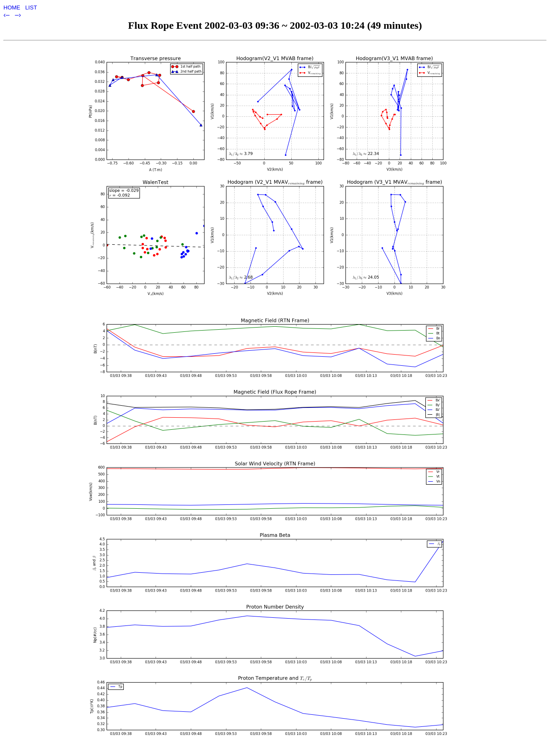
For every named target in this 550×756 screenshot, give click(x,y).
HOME (13, 8)
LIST (31, 8)
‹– (8, 15)
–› (18, 15)
